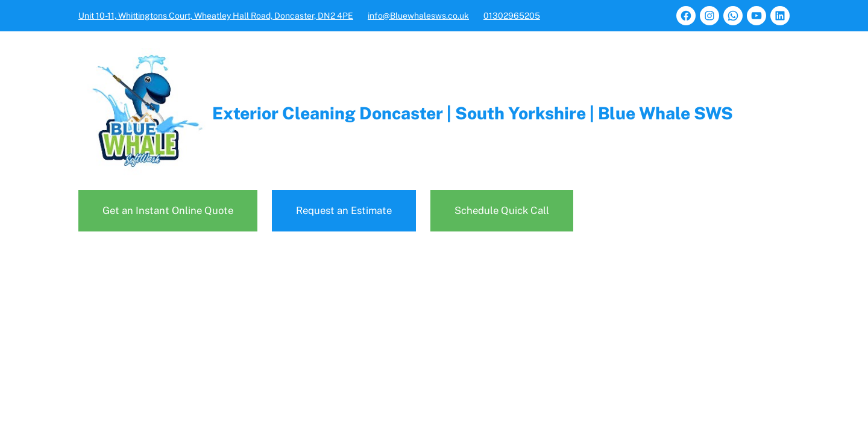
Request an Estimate (344, 210)
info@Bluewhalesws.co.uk (418, 16)
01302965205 (512, 16)
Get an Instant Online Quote (168, 210)
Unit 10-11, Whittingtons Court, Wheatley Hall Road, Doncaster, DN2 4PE (216, 16)
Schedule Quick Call (502, 210)
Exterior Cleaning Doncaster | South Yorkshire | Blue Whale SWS (473, 113)
